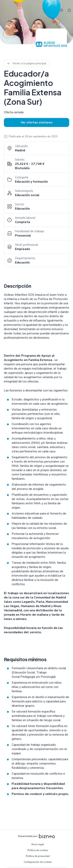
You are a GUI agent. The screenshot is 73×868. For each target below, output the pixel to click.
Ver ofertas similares (37, 122)
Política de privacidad (38, 856)
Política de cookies (38, 850)
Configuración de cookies (38, 862)
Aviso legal (38, 844)
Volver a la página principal (27, 63)
